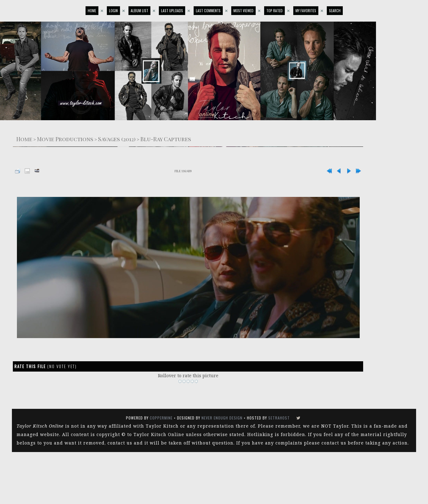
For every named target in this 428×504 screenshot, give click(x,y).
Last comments (208, 10)
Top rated (274, 10)
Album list (139, 10)
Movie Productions (65, 139)
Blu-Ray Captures (166, 139)
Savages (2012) (117, 139)
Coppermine (161, 418)
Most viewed (243, 10)
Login (113, 10)
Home (92, 10)
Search (335, 10)
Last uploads (172, 10)
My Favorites (306, 10)
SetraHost (279, 418)
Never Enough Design (222, 418)
